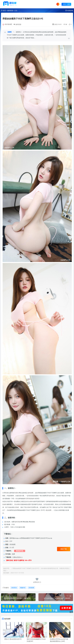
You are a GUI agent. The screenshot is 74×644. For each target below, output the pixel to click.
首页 (4, 11)
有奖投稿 (70, 11)
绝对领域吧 (8, 24)
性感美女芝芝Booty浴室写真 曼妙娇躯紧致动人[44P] (59, 640)
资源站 (16, 493)
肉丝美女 (14, 588)
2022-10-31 (57, 24)
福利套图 (30, 493)
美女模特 (30, 502)
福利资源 (10, 11)
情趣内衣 (23, 588)
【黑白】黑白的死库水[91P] (13, 639)
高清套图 (31, 588)
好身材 (17, 507)
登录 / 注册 (66, 4)
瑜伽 (10, 507)
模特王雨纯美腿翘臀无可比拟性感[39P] (36, 640)
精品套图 (48, 510)
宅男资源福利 (30, 499)
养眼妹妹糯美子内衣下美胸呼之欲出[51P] (23, 19)
